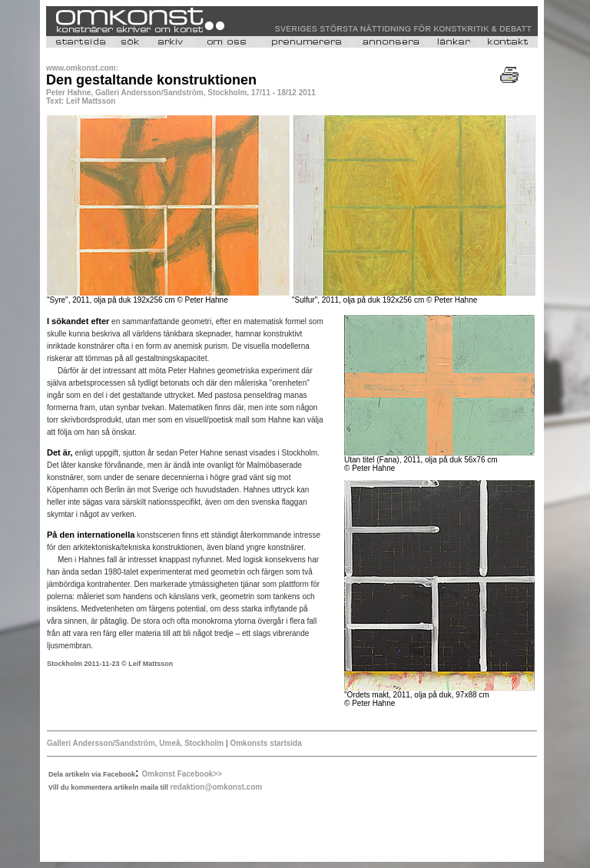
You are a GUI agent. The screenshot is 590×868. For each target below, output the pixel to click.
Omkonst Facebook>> (182, 774)
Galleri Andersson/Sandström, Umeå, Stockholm (136, 743)
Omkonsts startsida (265, 743)
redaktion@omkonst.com (216, 787)
